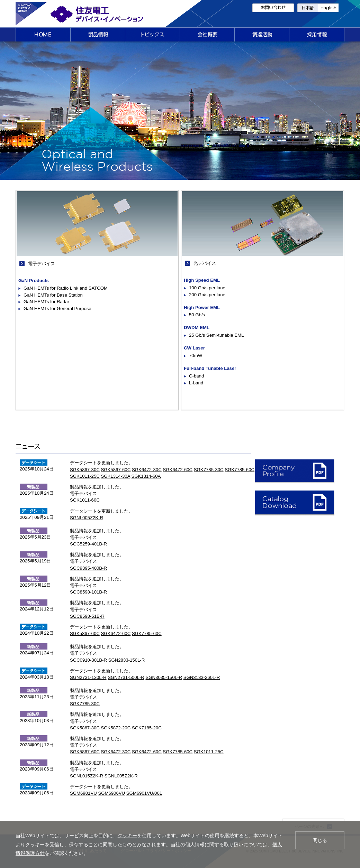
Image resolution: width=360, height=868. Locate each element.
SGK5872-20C (116, 728)
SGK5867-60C (116, 470)
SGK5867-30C (85, 470)
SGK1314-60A (146, 476)
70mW (196, 356)
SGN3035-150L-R (164, 677)
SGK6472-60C (178, 470)
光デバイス (205, 263)
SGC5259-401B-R (88, 544)
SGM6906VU (111, 793)
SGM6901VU (83, 793)
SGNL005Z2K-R (87, 518)
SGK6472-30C (147, 470)
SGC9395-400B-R (88, 568)
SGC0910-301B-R (88, 660)
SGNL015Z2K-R (87, 776)
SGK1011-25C (85, 476)
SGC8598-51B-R (87, 616)
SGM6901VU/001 (144, 793)
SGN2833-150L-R (127, 660)
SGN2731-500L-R (126, 677)
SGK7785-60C (240, 470)
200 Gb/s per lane (207, 295)
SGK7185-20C (147, 728)
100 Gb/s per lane (207, 288)
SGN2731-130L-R (88, 677)
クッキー (127, 836)
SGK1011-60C (85, 500)
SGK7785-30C (209, 470)
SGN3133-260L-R (202, 677)
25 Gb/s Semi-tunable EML (216, 335)
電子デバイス (42, 264)
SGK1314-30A (115, 476)
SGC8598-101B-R (88, 592)
